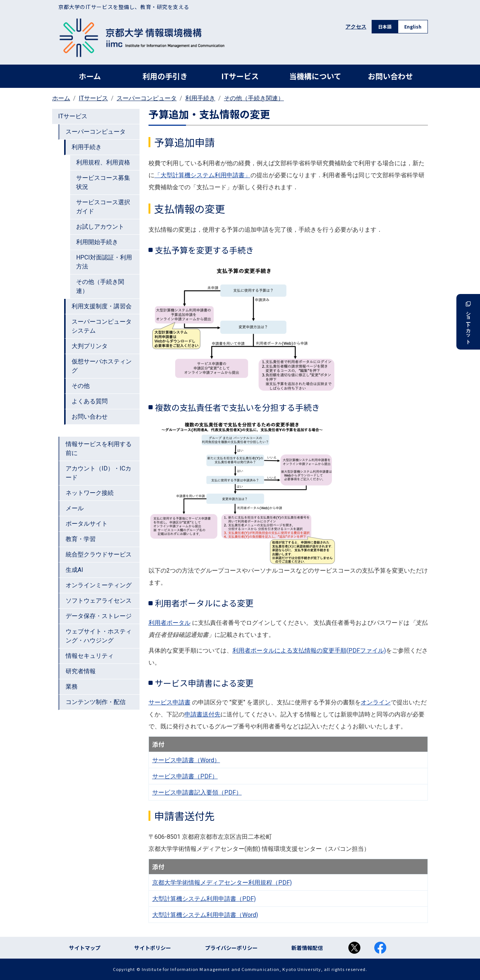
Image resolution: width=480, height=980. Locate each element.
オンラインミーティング (99, 585)
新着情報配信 (307, 948)
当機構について (315, 76)
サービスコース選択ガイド (103, 207)
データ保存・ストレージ (99, 616)
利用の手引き (165, 76)
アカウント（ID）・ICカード (98, 473)
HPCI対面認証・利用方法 (104, 262)
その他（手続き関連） (254, 98)
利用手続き (200, 98)
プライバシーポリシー (231, 948)
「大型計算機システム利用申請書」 (202, 175)
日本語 (385, 26)
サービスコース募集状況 (103, 182)
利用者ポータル (169, 623)
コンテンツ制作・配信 (96, 702)
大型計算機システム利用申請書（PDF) (204, 899)
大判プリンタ (90, 346)
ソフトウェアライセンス (99, 601)
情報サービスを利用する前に (99, 449)
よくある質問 (90, 401)
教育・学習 (81, 539)
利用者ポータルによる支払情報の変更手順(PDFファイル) (309, 651)
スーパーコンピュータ (147, 98)
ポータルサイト (87, 524)
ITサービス (240, 76)
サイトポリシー (153, 948)
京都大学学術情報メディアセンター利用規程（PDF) (222, 883)
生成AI (74, 570)
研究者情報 (81, 671)
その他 (81, 386)
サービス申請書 (169, 702)
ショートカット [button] (468, 322)
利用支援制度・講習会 (102, 306)
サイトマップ (85, 948)
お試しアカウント (100, 227)
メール (75, 508)
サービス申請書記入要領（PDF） (197, 792)
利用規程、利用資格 (103, 162)
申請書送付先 (202, 714)
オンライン (376, 702)
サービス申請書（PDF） (185, 776)
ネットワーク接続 (90, 493)
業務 (72, 687)
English (413, 26)
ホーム (90, 76)
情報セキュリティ (90, 656)
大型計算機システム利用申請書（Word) (205, 915)
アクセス (356, 27)
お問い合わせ (390, 76)
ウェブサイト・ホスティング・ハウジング (99, 636)
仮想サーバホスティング (102, 366)
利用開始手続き (97, 242)
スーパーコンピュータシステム (102, 326)
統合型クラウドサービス (99, 554)
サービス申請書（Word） (186, 760)
